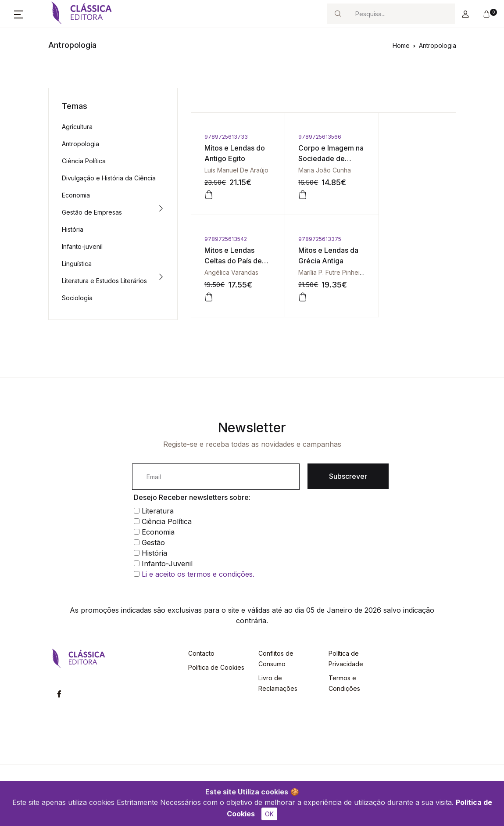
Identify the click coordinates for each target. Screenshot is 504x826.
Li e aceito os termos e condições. (198, 574)
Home (401, 45)
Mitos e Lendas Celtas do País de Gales (409, 158)
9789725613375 (226, 239)
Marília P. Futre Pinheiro (238, 272)
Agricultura (77, 127)
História (73, 229)
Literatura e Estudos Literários (104, 281)
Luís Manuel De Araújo (236, 170)
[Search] (401, 14)
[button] (18, 14)
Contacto (201, 653)
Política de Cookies (216, 667)
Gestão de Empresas (92, 212)
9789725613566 (314, 137)
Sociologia (77, 298)
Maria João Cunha (319, 170)
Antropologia (438, 45)
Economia (76, 195)
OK (269, 814)
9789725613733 (226, 137)
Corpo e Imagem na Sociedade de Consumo (321, 158)
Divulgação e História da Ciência (109, 178)
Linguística (77, 264)
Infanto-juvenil (82, 246)
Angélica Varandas (408, 170)
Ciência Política (84, 161)
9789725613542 (402, 137)
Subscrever (348, 476)
